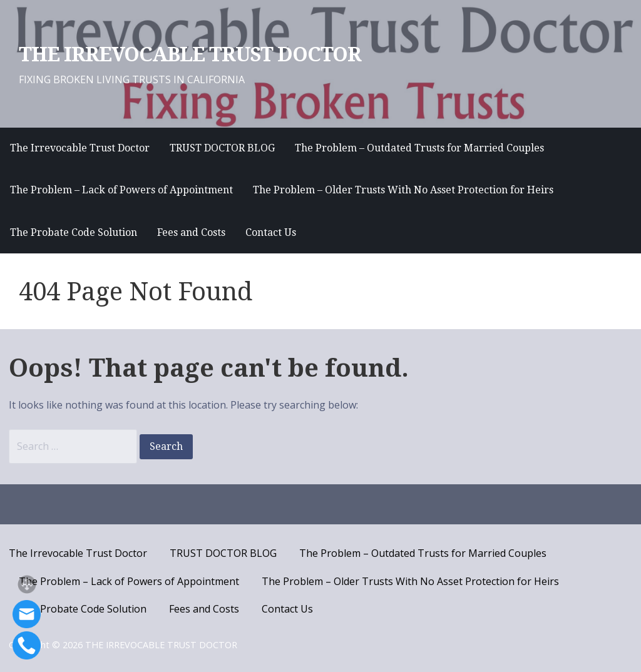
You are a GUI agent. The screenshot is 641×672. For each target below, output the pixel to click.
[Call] (27, 645)
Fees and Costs (191, 232)
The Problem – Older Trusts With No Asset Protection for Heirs (403, 190)
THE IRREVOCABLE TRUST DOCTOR (190, 54)
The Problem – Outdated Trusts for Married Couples (419, 148)
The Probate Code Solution (74, 232)
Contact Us (271, 232)
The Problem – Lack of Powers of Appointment (121, 190)
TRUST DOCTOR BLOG (222, 148)
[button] (27, 584)
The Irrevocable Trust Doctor (80, 148)
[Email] (27, 614)
